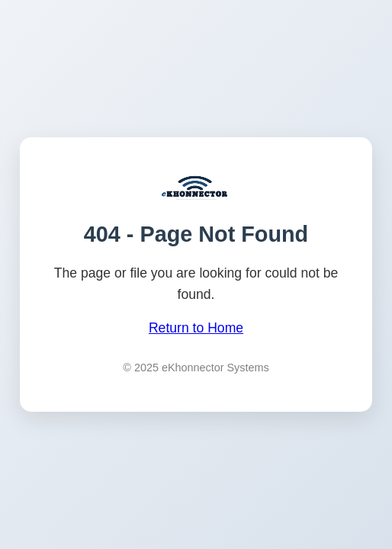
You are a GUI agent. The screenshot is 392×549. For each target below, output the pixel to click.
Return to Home (196, 328)
